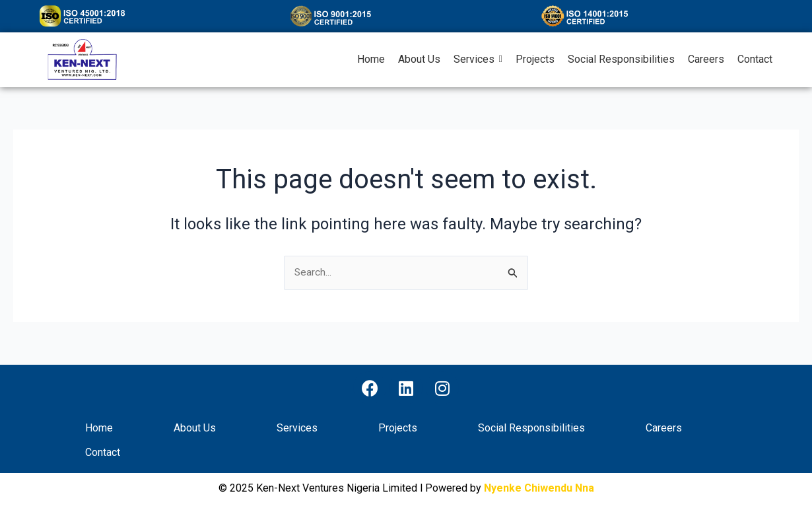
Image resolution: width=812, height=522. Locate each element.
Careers (664, 429)
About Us (195, 429)
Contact (103, 453)
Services (297, 429)
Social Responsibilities (531, 429)
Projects (398, 429)
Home (99, 429)
